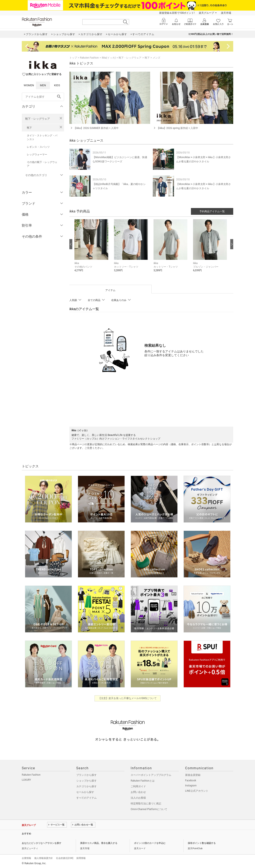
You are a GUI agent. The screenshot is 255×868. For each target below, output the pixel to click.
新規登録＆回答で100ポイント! (177, 13)
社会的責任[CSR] (65, 858)
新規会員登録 (193, 775)
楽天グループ (206, 13)
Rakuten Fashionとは (143, 781)
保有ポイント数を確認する (202, 843)
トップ (73, 58)
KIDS (57, 85)
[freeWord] (43, 97)
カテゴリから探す (86, 786)
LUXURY (26, 780)
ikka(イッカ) (109, 58)
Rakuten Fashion (89, 58)
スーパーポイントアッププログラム (151, 775)
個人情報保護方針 (44, 858)
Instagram (191, 786)
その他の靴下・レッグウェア (42, 164)
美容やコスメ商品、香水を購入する (99, 843)
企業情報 (26, 858)
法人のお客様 (138, 798)
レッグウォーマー (37, 155)
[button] (92, 249)
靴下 (29, 128)
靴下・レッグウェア (38, 119)
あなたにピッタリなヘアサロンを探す (42, 843)
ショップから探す (86, 781)
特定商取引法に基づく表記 (146, 804)
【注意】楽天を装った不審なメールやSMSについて (128, 698)
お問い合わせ (138, 792)
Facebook (191, 780)
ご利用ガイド (138, 786)
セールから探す (85, 792)
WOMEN (29, 85)
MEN (43, 85)
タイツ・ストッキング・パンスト (42, 137)
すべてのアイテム (86, 798)
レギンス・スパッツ (38, 147)
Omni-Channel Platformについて (149, 809)
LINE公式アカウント (197, 791)
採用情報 (81, 858)
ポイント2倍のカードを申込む (150, 843)
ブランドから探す (86, 775)
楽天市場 (226, 13)
